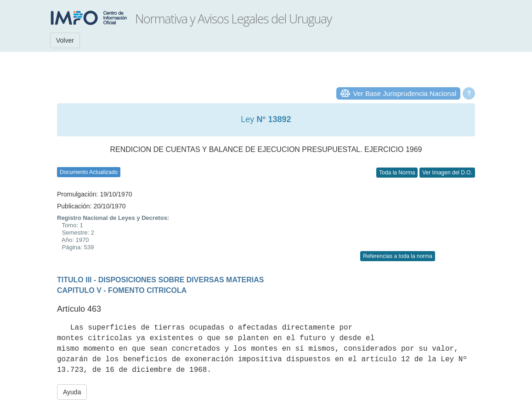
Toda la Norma (397, 173)
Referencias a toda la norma (398, 256)
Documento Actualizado (89, 172)
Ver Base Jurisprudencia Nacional (405, 93)
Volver (65, 40)
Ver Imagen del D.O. (447, 173)
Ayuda (72, 392)
